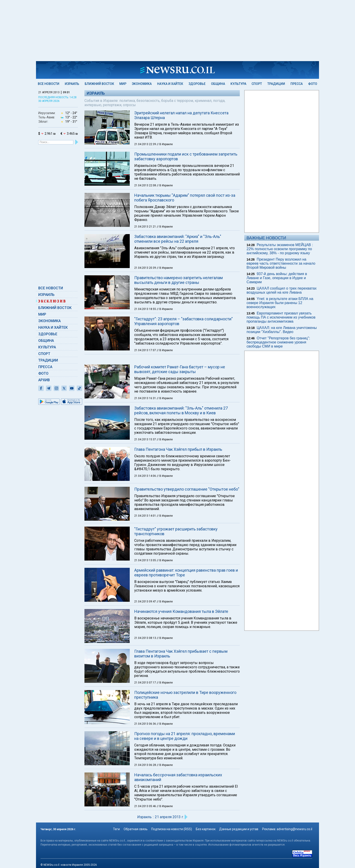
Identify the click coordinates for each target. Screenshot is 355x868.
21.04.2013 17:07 (145, 350)
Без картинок (206, 829)
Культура (238, 84)
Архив (44, 380)
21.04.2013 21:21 (145, 227)
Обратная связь (136, 829)
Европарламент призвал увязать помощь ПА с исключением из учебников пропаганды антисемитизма (281, 317)
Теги (116, 829)
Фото (313, 84)
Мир (123, 84)
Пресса (297, 84)
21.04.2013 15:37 (145, 439)
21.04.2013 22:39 (145, 144)
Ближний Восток (99, 84)
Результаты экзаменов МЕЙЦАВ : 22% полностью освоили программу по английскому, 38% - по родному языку (280, 249)
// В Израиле (165, 144)
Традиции (276, 84)
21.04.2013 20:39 (145, 268)
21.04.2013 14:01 (145, 516)
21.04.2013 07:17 (145, 683)
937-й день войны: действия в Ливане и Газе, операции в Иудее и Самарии (277, 278)
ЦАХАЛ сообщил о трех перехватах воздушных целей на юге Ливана (282, 290)
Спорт (257, 84)
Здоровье (197, 84)
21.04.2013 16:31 (145, 398)
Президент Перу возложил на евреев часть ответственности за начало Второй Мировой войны (281, 263)
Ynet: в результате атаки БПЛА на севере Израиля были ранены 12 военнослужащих (280, 303)
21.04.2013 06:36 (145, 724)
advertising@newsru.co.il (294, 829)
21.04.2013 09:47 (145, 602)
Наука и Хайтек (170, 84)
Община (218, 84)
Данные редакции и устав (239, 829)
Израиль (72, 84)
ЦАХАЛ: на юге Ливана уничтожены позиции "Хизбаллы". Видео (282, 330)
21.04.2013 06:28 (145, 765)
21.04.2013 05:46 (145, 806)
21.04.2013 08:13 (145, 638)
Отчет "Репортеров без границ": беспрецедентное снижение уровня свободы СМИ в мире (278, 342)
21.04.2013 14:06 (145, 476)
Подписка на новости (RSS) (172, 829)
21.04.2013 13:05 (145, 560)
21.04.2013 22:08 (145, 185)
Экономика (142, 84)
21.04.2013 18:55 (145, 309)
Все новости (49, 84)
